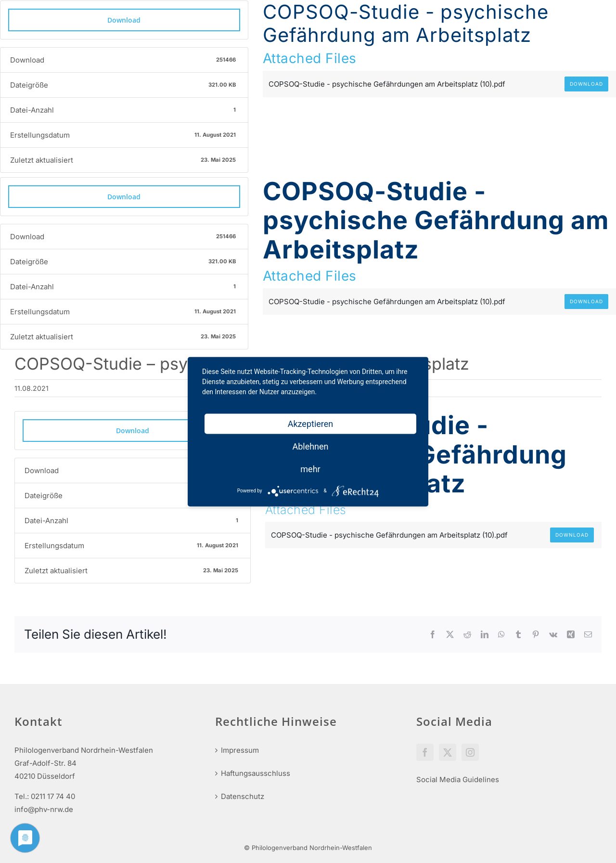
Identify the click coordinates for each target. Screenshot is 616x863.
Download (124, 20)
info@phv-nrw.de (44, 809)
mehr (310, 469)
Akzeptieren (311, 423)
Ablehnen (310, 446)
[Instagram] (470, 752)
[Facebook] (425, 752)
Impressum (240, 750)
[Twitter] (448, 752)
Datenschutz (243, 796)
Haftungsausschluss (256, 773)
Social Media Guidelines (458, 779)
